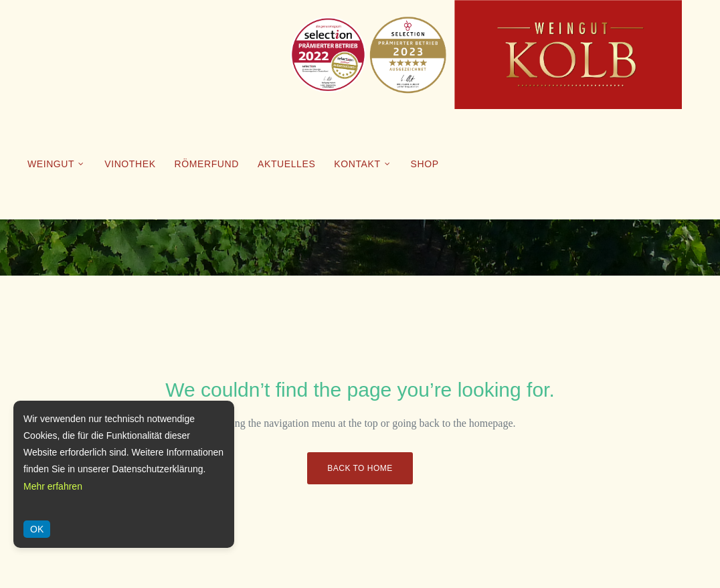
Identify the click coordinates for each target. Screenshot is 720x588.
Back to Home (360, 468)
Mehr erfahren (53, 486)
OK (37, 529)
